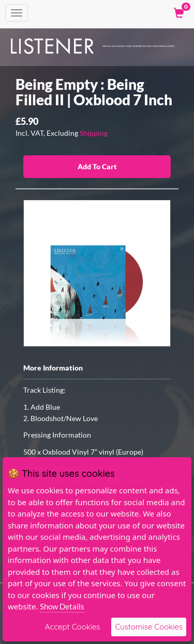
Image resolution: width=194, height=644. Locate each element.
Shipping (94, 133)
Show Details (62, 606)
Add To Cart (97, 166)
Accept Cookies (73, 627)
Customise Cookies (149, 627)
